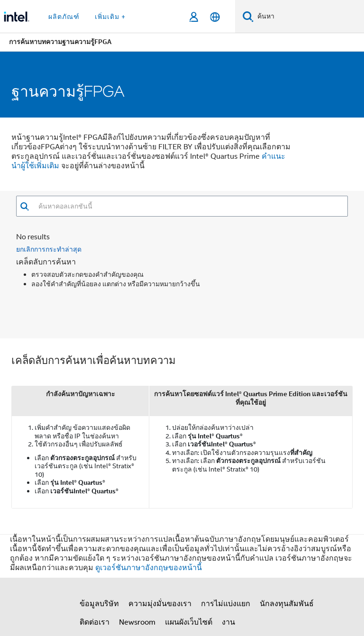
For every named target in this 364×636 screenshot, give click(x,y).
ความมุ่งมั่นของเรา (160, 604)
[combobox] (188, 206)
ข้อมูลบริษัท (99, 604)
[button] (24, 206)
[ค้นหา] (248, 16)
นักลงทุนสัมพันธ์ (287, 604)
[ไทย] (215, 17)
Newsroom (137, 622)
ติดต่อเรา (95, 622)
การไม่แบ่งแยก (226, 604)
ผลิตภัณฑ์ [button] (64, 17)
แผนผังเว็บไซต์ (189, 622)
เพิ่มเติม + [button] (110, 17)
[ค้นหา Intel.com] (309, 17)
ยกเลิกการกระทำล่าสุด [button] (49, 249)
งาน (228, 622)
